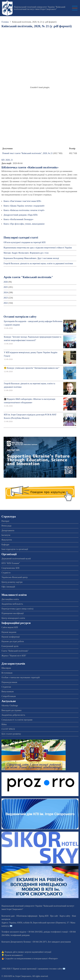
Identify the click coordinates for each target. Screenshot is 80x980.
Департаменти (8, 531)
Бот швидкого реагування (59, 942)
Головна (5, 22)
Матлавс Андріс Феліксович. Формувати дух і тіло (26, 253)
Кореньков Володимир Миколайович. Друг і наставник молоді (31, 258)
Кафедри (5, 545)
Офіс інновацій (8, 587)
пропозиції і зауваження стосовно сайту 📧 (46, 969)
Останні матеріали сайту (20, 317)
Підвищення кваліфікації (13, 613)
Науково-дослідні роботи (13, 641)
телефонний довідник (20, 935)
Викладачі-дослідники (11, 710)
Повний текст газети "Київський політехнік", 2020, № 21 (27, 153)
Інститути (6, 535)
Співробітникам (9, 696)
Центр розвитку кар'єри (12, 582)
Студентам (6, 687)
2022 (6, 303)
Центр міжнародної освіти (13, 618)
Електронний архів (10, 646)
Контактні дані (8, 916)
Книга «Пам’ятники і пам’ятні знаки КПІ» (22, 201)
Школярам (6, 668)
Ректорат (5, 521)
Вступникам (7, 673)
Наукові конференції (11, 637)
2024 (6, 293)
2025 (6, 287)
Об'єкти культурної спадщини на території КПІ (25, 242)
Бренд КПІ (44, 916)
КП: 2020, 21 (7, 160)
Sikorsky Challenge (10, 706)
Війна (4, 724)
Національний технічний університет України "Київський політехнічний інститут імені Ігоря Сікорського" (40, 8)
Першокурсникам (9, 682)
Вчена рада (6, 526)
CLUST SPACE (8, 729)
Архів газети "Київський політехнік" (28, 277)
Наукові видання (9, 632)
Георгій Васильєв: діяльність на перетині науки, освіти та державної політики (38, 264)
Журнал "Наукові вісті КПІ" (14, 656)
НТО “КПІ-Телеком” (11, 563)
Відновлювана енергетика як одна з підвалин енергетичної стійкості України (38, 248)
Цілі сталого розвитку (11, 734)
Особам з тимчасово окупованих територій (21, 677)
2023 (6, 298)
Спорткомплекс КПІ (10, 568)
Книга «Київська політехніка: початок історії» (24, 210)
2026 (6, 282)
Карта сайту (65, 916)
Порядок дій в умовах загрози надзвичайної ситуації (28, 952)
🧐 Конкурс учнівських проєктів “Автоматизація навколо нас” (32, 368)
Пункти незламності (14, 955)
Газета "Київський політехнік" (15, 651)
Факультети (7, 540)
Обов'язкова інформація (27, 916)
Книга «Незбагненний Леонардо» (18, 219)
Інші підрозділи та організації (15, 549)
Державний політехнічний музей (16, 559)
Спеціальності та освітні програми (17, 720)
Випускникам (8, 692)
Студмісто (6, 573)
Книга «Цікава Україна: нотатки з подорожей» (24, 206)
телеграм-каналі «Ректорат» (46, 959)
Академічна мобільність (12, 604)
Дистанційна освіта (10, 599)
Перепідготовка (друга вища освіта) (17, 609)
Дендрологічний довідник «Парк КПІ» (21, 215)
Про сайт (54, 916)
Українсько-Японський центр (15, 577)
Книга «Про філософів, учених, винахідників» (24, 224)
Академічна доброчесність (13, 715)
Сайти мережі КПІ (10, 627)
